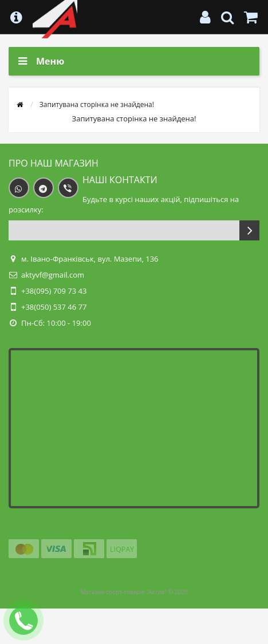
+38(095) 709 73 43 (54, 291)
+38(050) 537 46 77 (54, 307)
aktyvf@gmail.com (53, 275)
